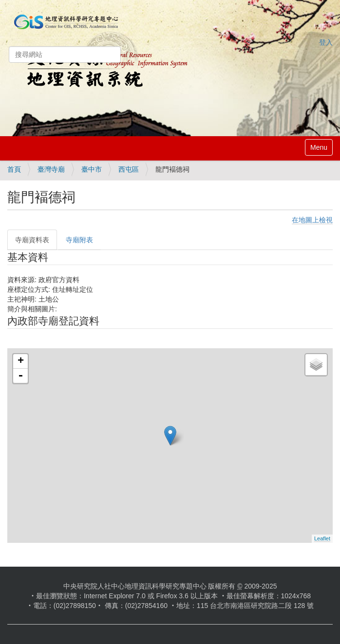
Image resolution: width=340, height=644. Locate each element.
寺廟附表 (79, 240)
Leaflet (322, 538)
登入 (326, 42)
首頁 (14, 169)
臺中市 (92, 169)
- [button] (20, 376)
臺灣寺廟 (51, 169)
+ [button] (21, 361)
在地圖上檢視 (312, 220)
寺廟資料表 (32, 240)
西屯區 (129, 169)
